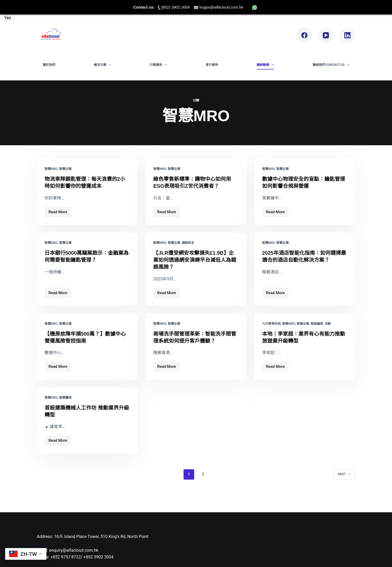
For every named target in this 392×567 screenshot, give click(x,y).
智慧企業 (65, 169)
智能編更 (317, 323)
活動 (328, 323)
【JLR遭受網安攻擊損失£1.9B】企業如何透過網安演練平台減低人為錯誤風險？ (195, 259)
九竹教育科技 (271, 323)
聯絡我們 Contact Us (332, 65)
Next (344, 472)
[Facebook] (304, 35)
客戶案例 (212, 65)
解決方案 (103, 65)
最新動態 (266, 65)
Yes (8, 18)
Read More (58, 210)
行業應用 (159, 65)
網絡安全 (188, 243)
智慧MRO (51, 169)
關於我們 (49, 65)
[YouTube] (326, 35)
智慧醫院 (65, 396)
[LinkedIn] (347, 35)
